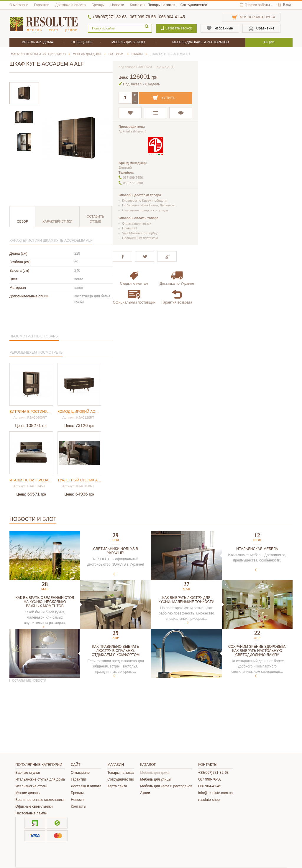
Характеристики (57, 221)
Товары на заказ (162, 5)
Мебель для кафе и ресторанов (166, 786)
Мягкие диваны (28, 793)
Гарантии (42, 5)
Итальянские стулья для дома (40, 779)
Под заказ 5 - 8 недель (141, 84)
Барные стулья (28, 773)
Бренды (98, 5)
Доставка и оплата (70, 5)
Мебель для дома (155, 773)
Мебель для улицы (156, 779)
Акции (145, 793)
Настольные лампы (31, 813)
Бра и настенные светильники (40, 800)
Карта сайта (117, 786)
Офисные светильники (34, 806)
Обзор (22, 221)
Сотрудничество (194, 5)
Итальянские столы (31, 786)
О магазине (19, 5)
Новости (117, 5)
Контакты (138, 5)
